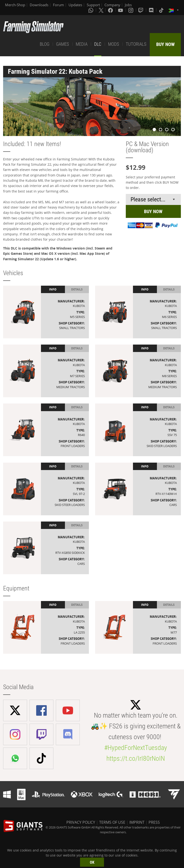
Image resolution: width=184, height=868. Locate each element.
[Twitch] (141, 10)
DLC (98, 44)
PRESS (154, 822)
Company (112, 5)
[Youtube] (121, 10)
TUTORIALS (136, 44)
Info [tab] (53, 289)
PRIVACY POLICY (81, 822)
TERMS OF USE (112, 822)
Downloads (39, 5)
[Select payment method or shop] (153, 199)
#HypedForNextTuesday (136, 748)
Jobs (128, 5)
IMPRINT (137, 822)
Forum (58, 5)
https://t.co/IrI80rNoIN (136, 758)
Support (93, 5)
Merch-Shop (15, 5)
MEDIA (82, 44)
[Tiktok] (162, 10)
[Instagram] (131, 10)
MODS (114, 44)
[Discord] (152, 10)
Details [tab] (77, 289)
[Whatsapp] (91, 10)
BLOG (45, 44)
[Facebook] (111, 10)
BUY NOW (165, 44)
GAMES (63, 44)
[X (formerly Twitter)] (101, 10)
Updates (75, 5)
